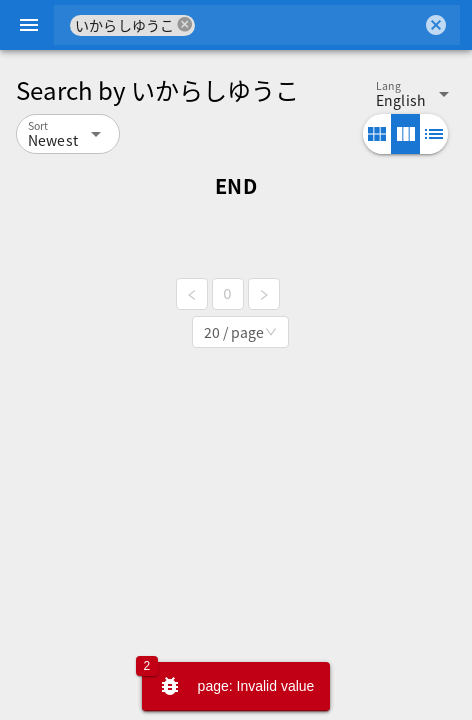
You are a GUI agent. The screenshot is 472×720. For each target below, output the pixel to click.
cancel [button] (185, 24)
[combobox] (308, 25)
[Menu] (29, 25)
